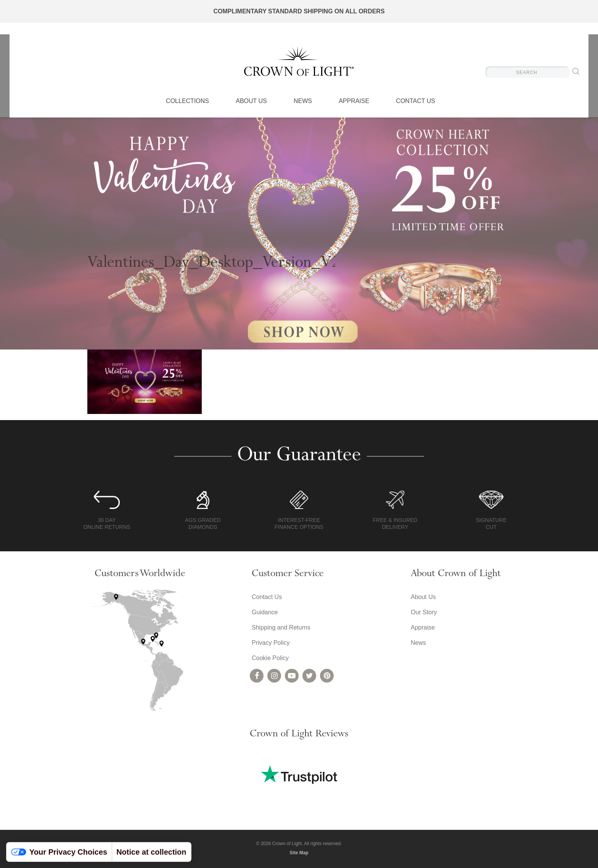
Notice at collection (151, 852)
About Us (251, 101)
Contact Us (416, 101)
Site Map (299, 853)
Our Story (424, 612)
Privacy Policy (271, 643)
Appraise (354, 101)
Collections (187, 101)
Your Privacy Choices (59, 852)
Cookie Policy (270, 658)
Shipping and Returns (281, 627)
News (303, 101)
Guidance (265, 612)
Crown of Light (299, 61)
